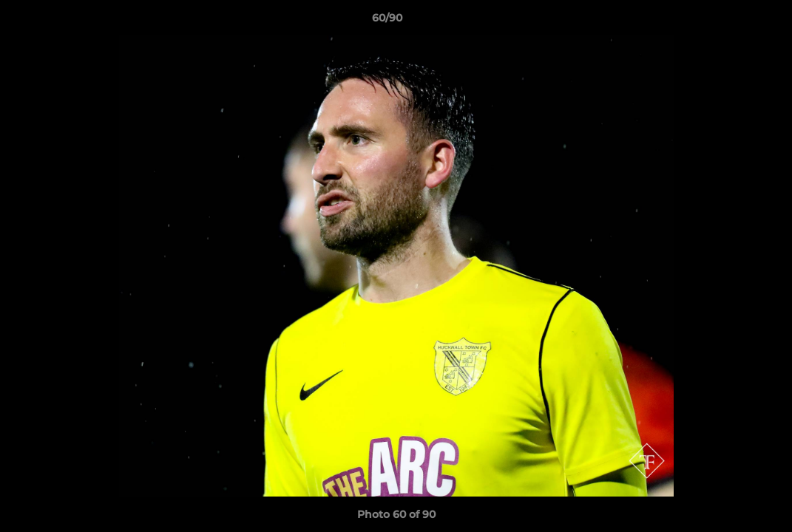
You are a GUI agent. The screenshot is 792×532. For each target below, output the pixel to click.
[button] (730, 21)
